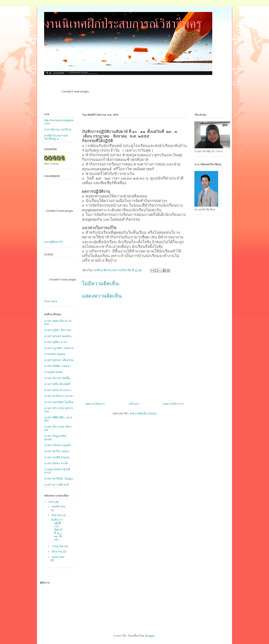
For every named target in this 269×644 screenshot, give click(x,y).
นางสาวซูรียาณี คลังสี (57, 384)
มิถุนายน (57, 551)
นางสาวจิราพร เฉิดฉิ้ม (57, 378)
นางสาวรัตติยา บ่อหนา (57, 366)
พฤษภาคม (58, 557)
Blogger (150, 636)
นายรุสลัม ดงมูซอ (55, 354)
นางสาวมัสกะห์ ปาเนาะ (58, 390)
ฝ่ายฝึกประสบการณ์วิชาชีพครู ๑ (56, 137)
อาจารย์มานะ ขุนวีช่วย (58, 129)
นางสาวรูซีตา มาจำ (56, 342)
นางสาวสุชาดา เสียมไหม (59, 360)
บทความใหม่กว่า (95, 404)
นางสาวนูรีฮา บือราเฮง (57, 330)
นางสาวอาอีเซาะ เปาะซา (59, 396)
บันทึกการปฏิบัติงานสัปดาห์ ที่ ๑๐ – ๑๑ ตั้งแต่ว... (57, 530)
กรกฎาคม (58, 546)
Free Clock (51, 301)
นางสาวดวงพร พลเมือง (58, 336)
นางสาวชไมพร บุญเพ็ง (57, 445)
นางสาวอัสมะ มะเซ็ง (56, 463)
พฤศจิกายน (59, 507)
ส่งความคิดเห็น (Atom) (143, 413)
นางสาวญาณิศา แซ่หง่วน (59, 348)
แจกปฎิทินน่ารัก (54, 242)
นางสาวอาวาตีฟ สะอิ (56, 485)
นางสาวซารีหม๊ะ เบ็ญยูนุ (58, 479)
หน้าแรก (134, 404)
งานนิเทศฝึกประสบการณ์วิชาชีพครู (123, 24)
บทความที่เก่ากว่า (173, 404)
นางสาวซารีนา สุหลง (57, 451)
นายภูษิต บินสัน (53, 372)
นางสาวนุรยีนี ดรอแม (57, 457)
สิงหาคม (57, 515)
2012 (52, 502)
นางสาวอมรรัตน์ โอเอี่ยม (59, 402)
